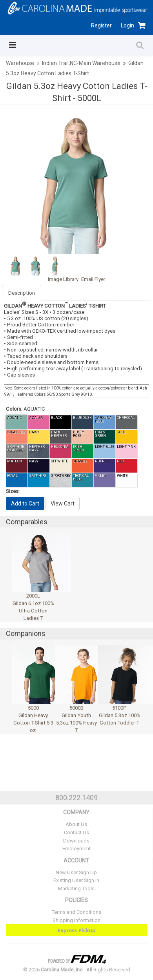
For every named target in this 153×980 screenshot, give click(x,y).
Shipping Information (76, 920)
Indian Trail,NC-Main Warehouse (81, 63)
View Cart (63, 504)
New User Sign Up (76, 872)
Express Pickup (77, 930)
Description (22, 293)
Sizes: (13, 491)
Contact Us (76, 832)
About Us (76, 824)
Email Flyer (93, 279)
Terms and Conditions (76, 912)
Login (127, 25)
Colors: (14, 409)
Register (101, 25)
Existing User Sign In (76, 880)
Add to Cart (25, 504)
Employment (76, 849)
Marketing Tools (76, 889)
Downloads (76, 841)
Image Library (63, 279)
